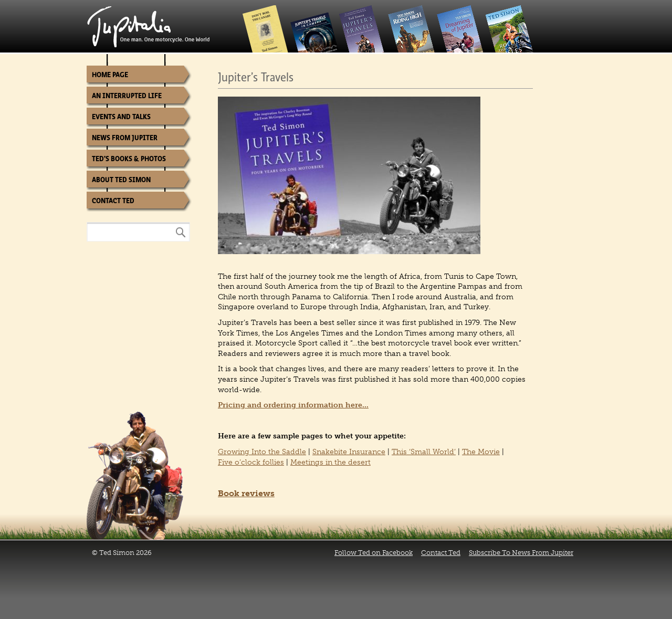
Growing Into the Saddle (262, 452)
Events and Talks (121, 117)
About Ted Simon (121, 180)
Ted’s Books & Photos (129, 159)
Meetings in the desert (330, 462)
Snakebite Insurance (349, 452)
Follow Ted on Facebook (374, 553)
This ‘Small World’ (424, 452)
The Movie (481, 452)
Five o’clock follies (251, 462)
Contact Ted (113, 201)
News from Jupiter (125, 138)
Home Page (110, 75)
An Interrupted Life (127, 96)
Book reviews (246, 493)
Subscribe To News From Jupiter (521, 553)
